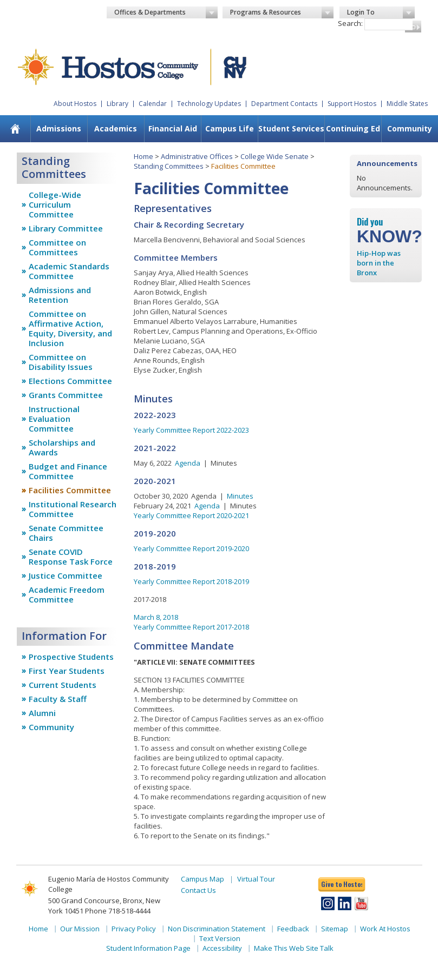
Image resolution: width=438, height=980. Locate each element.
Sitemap (335, 929)
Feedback (293, 929)
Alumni (42, 713)
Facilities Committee (70, 490)
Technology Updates (209, 104)
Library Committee (66, 228)
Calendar (153, 104)
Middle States (407, 104)
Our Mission (80, 929)
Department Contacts (284, 104)
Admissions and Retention (60, 295)
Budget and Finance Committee (68, 471)
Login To (381, 12)
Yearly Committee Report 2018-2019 (191, 581)
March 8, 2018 (156, 617)
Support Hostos (352, 104)
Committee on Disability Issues (61, 362)
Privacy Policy (134, 929)
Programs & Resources (282, 12)
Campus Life (230, 128)
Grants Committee (66, 395)
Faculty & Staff (58, 699)
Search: (350, 23)
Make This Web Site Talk (294, 948)
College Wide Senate (274, 156)
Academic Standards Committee (69, 271)
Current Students (63, 685)
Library (117, 104)
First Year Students (67, 671)
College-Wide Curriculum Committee (55, 204)
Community (410, 128)
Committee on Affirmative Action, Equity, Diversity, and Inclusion (70, 328)
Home (143, 156)
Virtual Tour (256, 879)
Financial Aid (173, 128)
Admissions (59, 128)
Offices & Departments (166, 12)
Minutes (240, 496)
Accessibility (222, 948)
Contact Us (198, 890)
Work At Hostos (385, 929)
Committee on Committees (57, 247)
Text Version (220, 938)
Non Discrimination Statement (217, 929)
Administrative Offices (197, 156)
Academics (116, 128)
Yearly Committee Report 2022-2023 (191, 430)
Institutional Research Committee (73, 509)
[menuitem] (15, 129)
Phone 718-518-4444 (118, 911)
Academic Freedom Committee (67, 594)
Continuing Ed (353, 128)
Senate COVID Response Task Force (71, 557)
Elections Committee (70, 381)
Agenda (188, 463)
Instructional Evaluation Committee (54, 419)
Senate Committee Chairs (66, 533)
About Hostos (75, 104)
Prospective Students (71, 657)
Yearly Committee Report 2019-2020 (191, 548)
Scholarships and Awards (62, 447)
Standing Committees (169, 166)
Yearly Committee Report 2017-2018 (191, 627)
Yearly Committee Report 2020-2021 (191, 515)
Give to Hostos (342, 884)
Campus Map (202, 879)
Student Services (291, 128)
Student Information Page (148, 948)
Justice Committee (66, 575)
